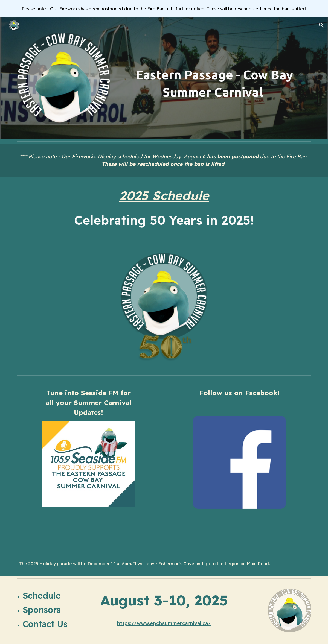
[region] (164, 9)
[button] (321, 25)
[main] (214, 84)
